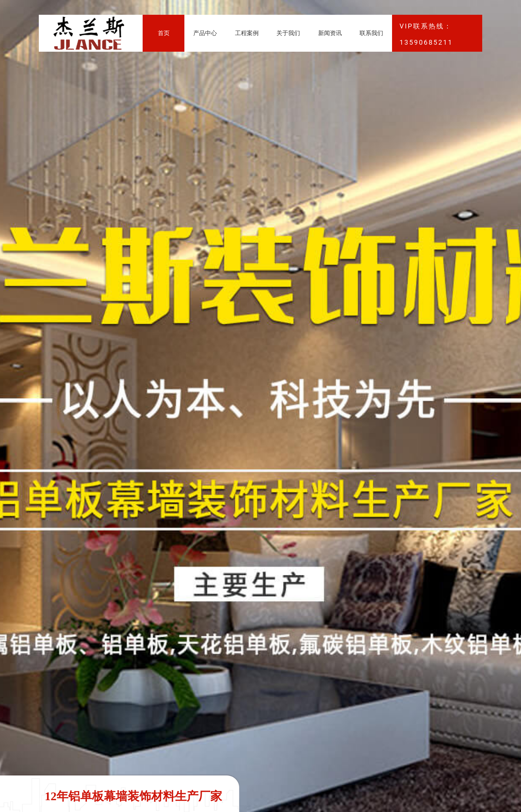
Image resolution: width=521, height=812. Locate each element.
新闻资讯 (330, 33)
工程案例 (247, 33)
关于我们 (288, 33)
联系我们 (371, 33)
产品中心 (205, 33)
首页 (164, 33)
